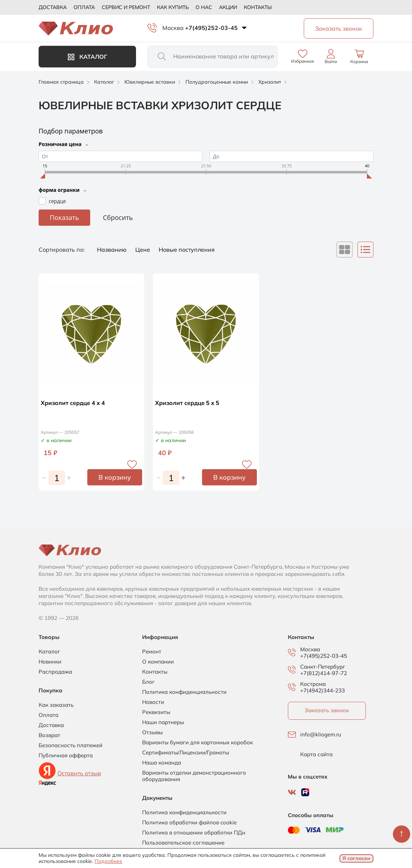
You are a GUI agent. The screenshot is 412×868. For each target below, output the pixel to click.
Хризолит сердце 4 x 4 (73, 403)
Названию (113, 250)
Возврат (49, 735)
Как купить (173, 7)
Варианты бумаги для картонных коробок (198, 743)
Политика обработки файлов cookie (189, 823)
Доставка (53, 7)
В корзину (115, 477)
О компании (158, 662)
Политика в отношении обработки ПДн (194, 833)
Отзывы (152, 732)
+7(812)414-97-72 (324, 673)
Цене (143, 250)
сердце (57, 201)
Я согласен (356, 858)
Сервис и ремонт (126, 7)
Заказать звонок (327, 710)
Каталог (87, 57)
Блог (148, 682)
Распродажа (55, 672)
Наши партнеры (163, 722)
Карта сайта (316, 754)
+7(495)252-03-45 (211, 28)
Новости (153, 702)
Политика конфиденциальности (184, 692)
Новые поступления (187, 250)
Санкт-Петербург (323, 667)
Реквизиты (156, 712)
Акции (228, 7)
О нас (204, 7)
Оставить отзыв (79, 773)
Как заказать (56, 705)
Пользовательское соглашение (183, 843)
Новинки (50, 662)
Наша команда (162, 763)
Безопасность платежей (71, 745)
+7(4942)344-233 (323, 690)
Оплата (84, 7)
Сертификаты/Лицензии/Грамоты (186, 753)
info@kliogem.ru (321, 735)
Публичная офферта (66, 755)
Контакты (258, 7)
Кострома (313, 684)
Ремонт (152, 652)
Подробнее (108, 861)
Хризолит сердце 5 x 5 (187, 403)
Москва (173, 28)
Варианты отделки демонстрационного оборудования (194, 776)
